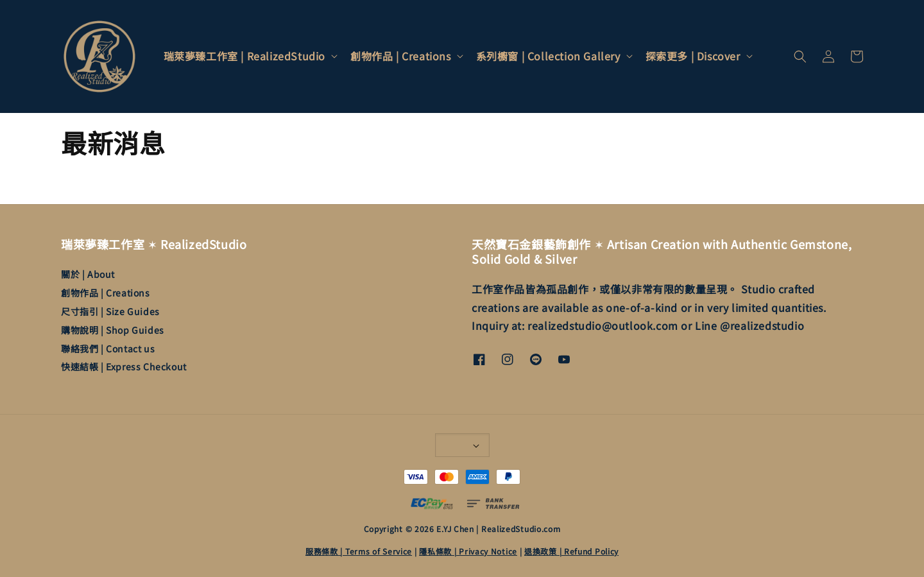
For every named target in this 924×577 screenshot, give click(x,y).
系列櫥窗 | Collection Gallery (548, 56)
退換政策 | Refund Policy (571, 551)
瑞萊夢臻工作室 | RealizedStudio (244, 56)
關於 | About (88, 274)
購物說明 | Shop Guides (113, 330)
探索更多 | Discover (693, 56)
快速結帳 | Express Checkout (124, 366)
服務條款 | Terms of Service (359, 551)
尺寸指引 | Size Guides (110, 311)
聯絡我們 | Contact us (108, 349)
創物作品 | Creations (401, 56)
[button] (800, 56)
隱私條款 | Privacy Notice (468, 551)
